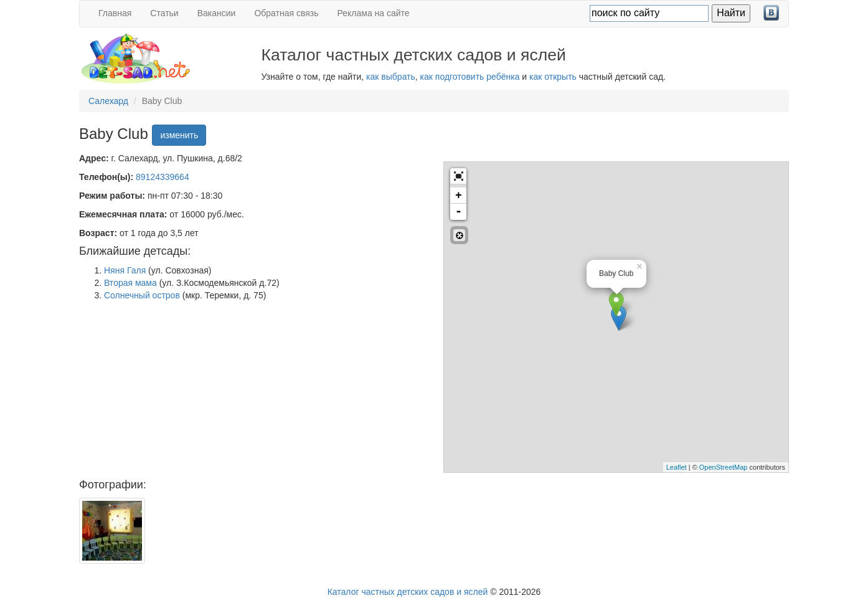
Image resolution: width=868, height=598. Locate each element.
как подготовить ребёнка (470, 77)
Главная (115, 13)
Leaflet (677, 467)
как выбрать (391, 77)
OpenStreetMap (724, 467)
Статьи (164, 13)
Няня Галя (125, 270)
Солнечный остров (142, 295)
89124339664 (163, 177)
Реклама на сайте (374, 13)
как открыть (553, 77)
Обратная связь (286, 13)
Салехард (108, 101)
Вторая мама (130, 283)
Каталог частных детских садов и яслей (408, 592)
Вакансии (217, 13)
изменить (179, 135)
